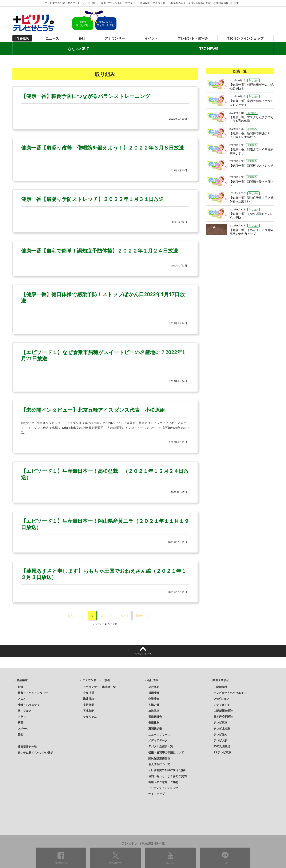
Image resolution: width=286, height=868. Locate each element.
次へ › (124, 616)
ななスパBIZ (78, 49)
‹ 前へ (70, 616)
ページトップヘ (143, 654)
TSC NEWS (209, 49)
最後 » (140, 616)
